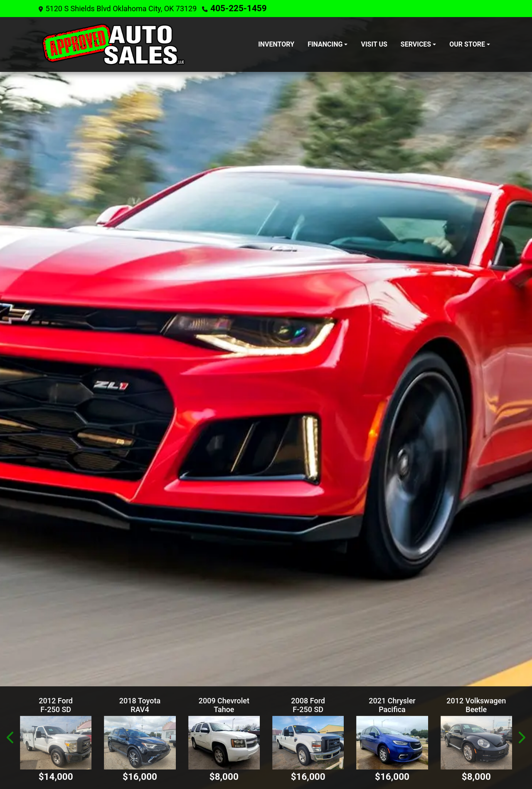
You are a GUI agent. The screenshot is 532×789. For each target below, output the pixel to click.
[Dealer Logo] (113, 44)
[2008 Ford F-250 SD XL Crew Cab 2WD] (308, 743)
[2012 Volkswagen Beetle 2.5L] (476, 743)
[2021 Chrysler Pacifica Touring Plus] (392, 743)
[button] (11, 738)
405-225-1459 (235, 8)
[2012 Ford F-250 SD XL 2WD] (56, 743)
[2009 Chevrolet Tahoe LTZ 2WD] (224, 743)
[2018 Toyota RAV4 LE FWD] (140, 743)
